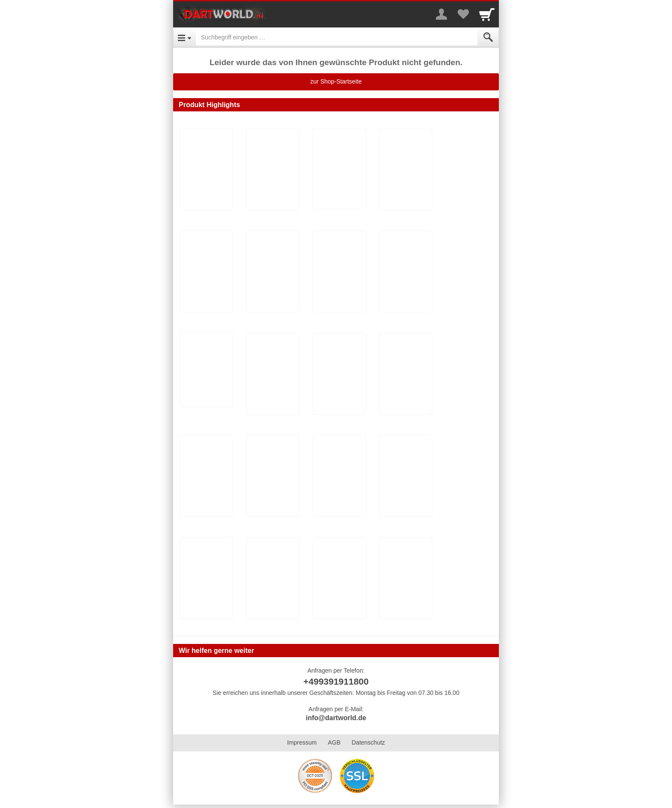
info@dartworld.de (336, 718)
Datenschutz (368, 742)
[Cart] (487, 14)
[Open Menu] (184, 37)
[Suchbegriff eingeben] (337, 37)
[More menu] (441, 14)
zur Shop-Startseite (336, 81)
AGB (334, 742)
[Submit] (488, 37)
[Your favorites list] (463, 14)
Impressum (302, 742)
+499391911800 (336, 681)
